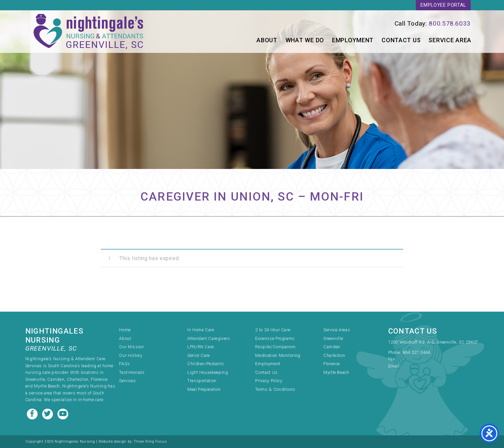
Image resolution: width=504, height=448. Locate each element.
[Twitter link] (48, 413)
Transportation (202, 381)
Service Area (450, 40)
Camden (332, 347)
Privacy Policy (269, 381)
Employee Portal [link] (443, 5)
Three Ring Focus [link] (150, 442)
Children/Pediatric (206, 364)
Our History (131, 355)
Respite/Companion (275, 347)
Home (125, 330)
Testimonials (132, 372)
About (267, 40)
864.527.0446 (417, 352)
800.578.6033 (450, 23)
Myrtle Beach (336, 372)
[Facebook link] (33, 413)
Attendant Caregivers (209, 338)
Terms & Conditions (275, 389)
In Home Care (201, 330)
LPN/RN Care (201, 347)
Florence (332, 364)
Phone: (395, 352)
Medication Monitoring (278, 355)
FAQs (125, 364)
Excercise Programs (275, 338)
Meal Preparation (204, 389)
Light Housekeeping (208, 372)
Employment (353, 40)
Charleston (334, 355)
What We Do (305, 40)
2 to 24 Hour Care (273, 330)
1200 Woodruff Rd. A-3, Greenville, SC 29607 (433, 342)
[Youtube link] (63, 413)
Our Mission (131, 347)
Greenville (333, 338)
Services (127, 381)
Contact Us (401, 40)
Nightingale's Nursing (88, 32)
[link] (370, 23)
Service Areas (337, 330)
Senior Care (199, 355)
